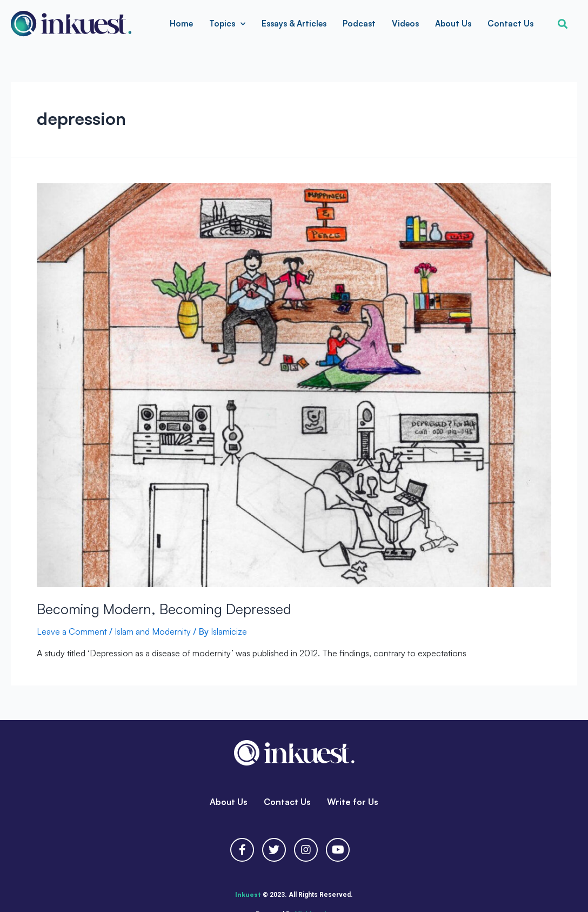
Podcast (359, 24)
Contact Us (510, 24)
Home (181, 24)
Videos (405, 24)
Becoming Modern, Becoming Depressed (164, 609)
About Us (453, 24)
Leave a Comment (72, 631)
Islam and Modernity (153, 631)
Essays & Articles (294, 24)
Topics (227, 24)
